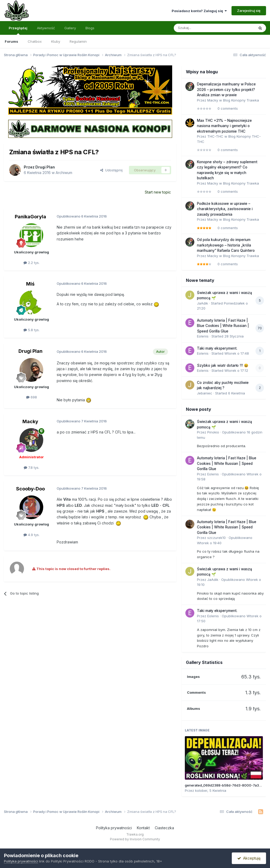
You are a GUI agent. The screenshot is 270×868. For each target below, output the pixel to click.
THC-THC (215, 136)
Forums (11, 41)
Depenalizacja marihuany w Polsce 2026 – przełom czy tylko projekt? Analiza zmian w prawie (226, 90)
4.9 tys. (32, 535)
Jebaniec (205, 393)
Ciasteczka (164, 828)
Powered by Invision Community (135, 839)
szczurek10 (216, 538)
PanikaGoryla (30, 217)
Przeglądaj (18, 30)
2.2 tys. (32, 263)
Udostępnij (111, 170)
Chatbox (35, 41)
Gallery (70, 28)
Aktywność (46, 28)
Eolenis (203, 336)
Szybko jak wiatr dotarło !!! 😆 (223, 365)
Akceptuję (249, 858)
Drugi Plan (45, 167)
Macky (30, 421)
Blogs (90, 28)
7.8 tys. (32, 467)
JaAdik (202, 303)
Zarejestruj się (249, 11)
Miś (30, 284)
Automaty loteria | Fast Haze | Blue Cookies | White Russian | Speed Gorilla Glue (223, 326)
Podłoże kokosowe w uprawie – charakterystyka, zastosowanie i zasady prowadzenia (225, 209)
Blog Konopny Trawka (241, 100)
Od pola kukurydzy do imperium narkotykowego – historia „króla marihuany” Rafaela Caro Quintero (226, 245)
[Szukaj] (201, 28)
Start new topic (158, 192)
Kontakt (143, 828)
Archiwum (64, 173)
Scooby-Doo (30, 489)
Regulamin (78, 41)
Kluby (56, 41)
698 (32, 397)
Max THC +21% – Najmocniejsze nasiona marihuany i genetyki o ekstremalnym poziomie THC (224, 126)
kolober (201, 790)
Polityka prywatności (114, 828)
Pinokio (213, 432)
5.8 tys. (32, 330)
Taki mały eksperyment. (217, 348)
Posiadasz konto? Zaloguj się (199, 11)
